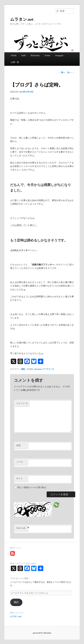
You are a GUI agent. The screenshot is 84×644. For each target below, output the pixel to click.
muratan (38, 369)
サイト (20, 478)
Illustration (35, 55)
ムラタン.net (22, 19)
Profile (14, 55)
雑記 (23, 369)
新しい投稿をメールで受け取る (32, 487)
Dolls (23, 55)
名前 (18, 445)
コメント (22, 403)
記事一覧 (15, 62)
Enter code (22, 528)
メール (20, 462)
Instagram (59, 55)
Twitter (47, 55)
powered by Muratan (42, 633)
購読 (16, 602)
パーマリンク (48, 369)
